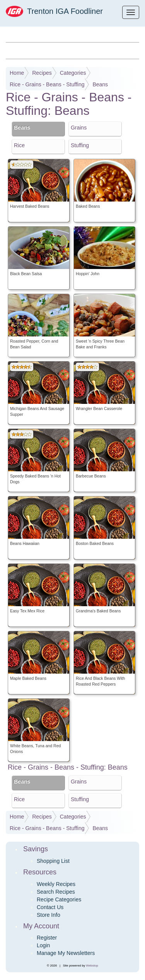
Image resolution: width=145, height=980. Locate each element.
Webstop (92, 966)
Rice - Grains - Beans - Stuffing (47, 84)
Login (43, 945)
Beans (100, 84)
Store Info (49, 915)
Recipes (42, 73)
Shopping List (53, 861)
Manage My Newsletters (66, 953)
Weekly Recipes (56, 884)
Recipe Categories (59, 899)
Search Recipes (56, 892)
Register (47, 938)
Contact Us (50, 907)
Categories (73, 73)
